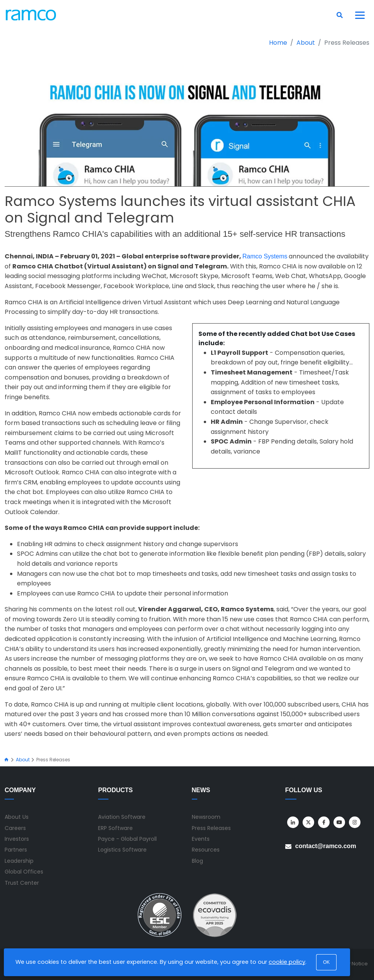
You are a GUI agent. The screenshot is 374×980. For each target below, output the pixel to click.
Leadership (19, 861)
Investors (17, 839)
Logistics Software (122, 850)
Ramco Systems (265, 256)
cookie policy (287, 962)
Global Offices (24, 872)
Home (278, 43)
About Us (17, 817)
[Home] (6, 760)
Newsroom (206, 817)
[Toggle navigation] (360, 15)
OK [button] (326, 962)
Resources (206, 850)
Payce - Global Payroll (127, 839)
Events (201, 839)
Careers (15, 828)
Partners (16, 850)
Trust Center (22, 883)
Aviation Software (122, 817)
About (306, 43)
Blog (197, 861)
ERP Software (115, 828)
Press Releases (211, 828)
